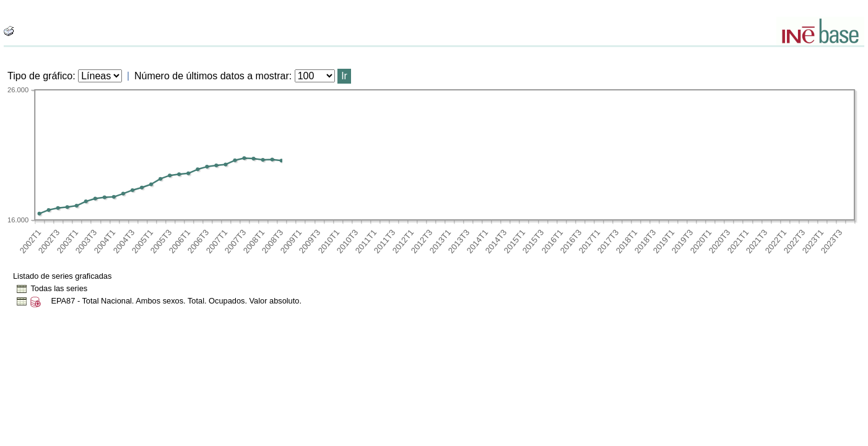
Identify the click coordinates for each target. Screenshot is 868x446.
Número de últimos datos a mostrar (212, 76)
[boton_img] (9, 31)
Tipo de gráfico (40, 76)
